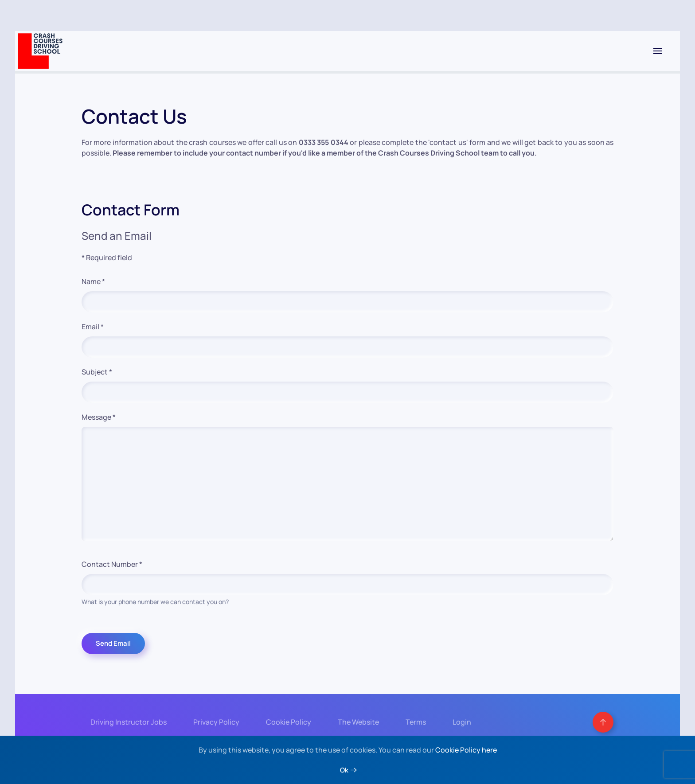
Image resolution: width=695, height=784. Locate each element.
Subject (97, 372)
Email (93, 327)
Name (93, 281)
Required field (107, 257)
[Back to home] (40, 51)
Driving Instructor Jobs (128, 722)
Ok (344, 770)
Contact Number (112, 564)
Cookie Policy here (466, 750)
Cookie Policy (288, 722)
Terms (415, 722)
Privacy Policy (215, 722)
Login (461, 722)
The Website (357, 722)
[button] (658, 51)
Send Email (113, 643)
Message (99, 417)
